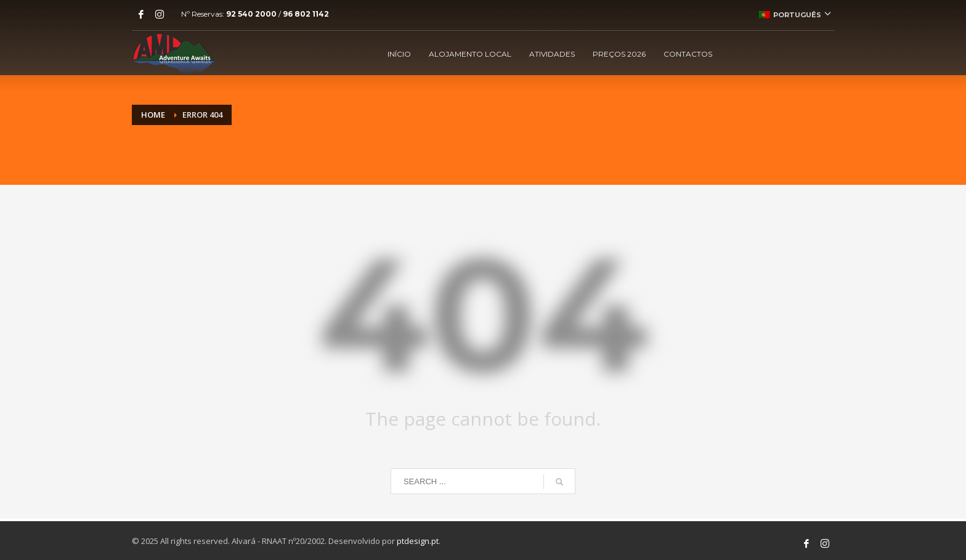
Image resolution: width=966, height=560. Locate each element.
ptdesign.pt (418, 541)
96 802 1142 (306, 14)
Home (153, 115)
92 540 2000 (251, 14)
